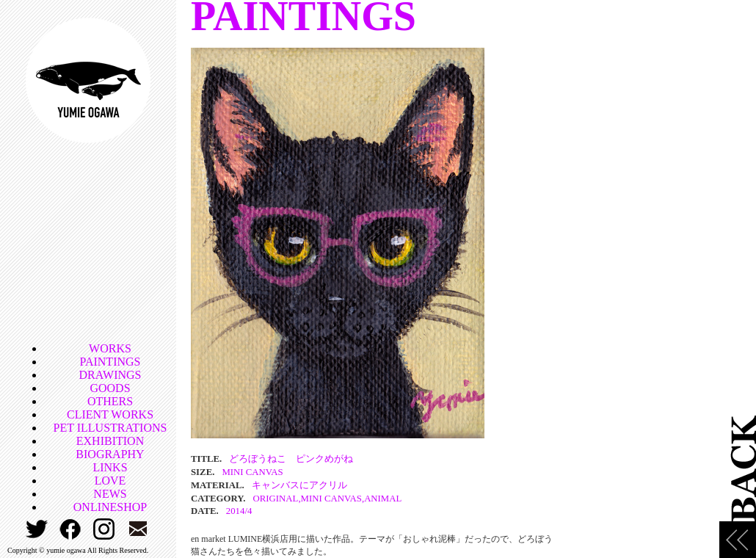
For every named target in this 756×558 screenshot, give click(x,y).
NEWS (110, 494)
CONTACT (138, 529)
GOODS (110, 388)
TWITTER (37, 529)
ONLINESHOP (110, 507)
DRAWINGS (110, 375)
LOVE (110, 481)
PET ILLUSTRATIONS (110, 428)
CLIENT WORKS (110, 414)
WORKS (110, 348)
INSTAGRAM (105, 529)
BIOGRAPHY (110, 454)
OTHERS (110, 401)
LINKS (110, 467)
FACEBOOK (71, 529)
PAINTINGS (110, 362)
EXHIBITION (110, 441)
